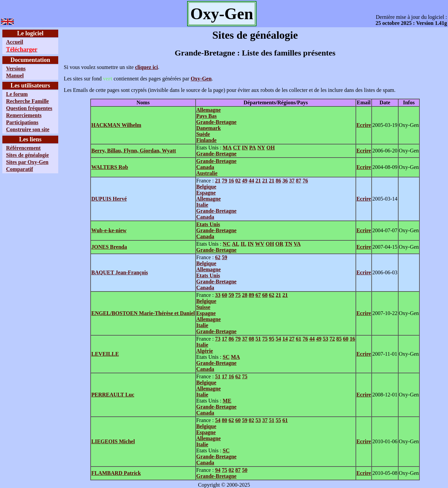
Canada (205, 167)
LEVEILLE (105, 354)
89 (251, 295)
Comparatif (20, 169)
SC (226, 357)
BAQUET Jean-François (119, 272)
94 (218, 470)
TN (288, 244)
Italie (202, 205)
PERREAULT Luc (113, 395)
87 (299, 181)
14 (285, 339)
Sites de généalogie (27, 155)
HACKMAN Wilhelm (116, 125)
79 (225, 181)
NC (227, 244)
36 (285, 181)
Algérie (205, 351)
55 (278, 420)
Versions (16, 68)
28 (245, 295)
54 (278, 339)
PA (252, 148)
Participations (22, 122)
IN (245, 148)
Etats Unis (208, 224)
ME (227, 401)
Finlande (206, 140)
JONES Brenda (109, 247)
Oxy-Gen (201, 79)
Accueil (15, 42)
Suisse (203, 307)
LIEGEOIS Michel (113, 441)
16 (231, 181)
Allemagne (209, 110)
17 (225, 339)
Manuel (15, 76)
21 (218, 181)
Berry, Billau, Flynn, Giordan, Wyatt (134, 151)
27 (292, 339)
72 (332, 339)
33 (218, 295)
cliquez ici (146, 67)
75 (238, 295)
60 (225, 295)
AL (236, 244)
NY (261, 148)
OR (279, 244)
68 (265, 295)
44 (251, 181)
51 (258, 339)
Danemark (209, 128)
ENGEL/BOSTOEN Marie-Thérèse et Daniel (143, 313)
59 (225, 257)
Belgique (206, 187)
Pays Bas (206, 116)
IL (244, 244)
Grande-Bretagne (216, 122)
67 (258, 295)
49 (245, 181)
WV (260, 244)
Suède (203, 134)
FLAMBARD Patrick (116, 473)
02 (238, 181)
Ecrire (364, 125)
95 (272, 339)
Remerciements (24, 115)
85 (339, 339)
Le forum (17, 94)
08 (251, 339)
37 (292, 181)
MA (227, 148)
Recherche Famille (27, 101)
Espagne (206, 193)
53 (325, 339)
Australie (207, 173)
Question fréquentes (29, 108)
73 (218, 339)
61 (299, 339)
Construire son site (28, 129)
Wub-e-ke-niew (109, 230)
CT (237, 148)
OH (271, 148)
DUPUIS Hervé (109, 199)
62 (218, 257)
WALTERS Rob (110, 167)
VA (297, 244)
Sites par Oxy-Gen (27, 162)
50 (245, 470)
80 (225, 420)
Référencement (23, 148)
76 (305, 181)
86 (278, 181)
